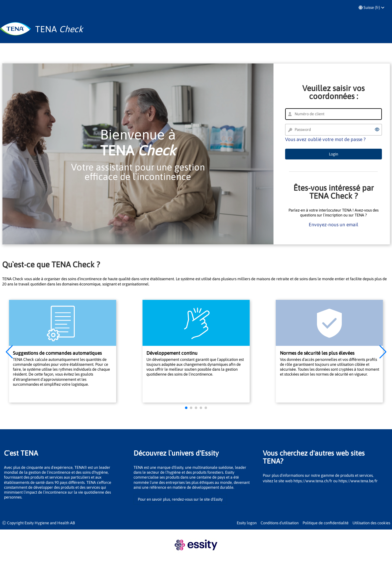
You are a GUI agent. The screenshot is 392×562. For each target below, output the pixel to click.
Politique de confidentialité (326, 523)
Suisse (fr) (371, 8)
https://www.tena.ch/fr (313, 481)
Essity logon (247, 523)
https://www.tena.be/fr (358, 481)
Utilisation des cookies (371, 523)
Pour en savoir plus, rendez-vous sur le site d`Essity (180, 499)
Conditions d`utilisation (280, 523)
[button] (9, 352)
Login (334, 154)
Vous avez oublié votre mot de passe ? (325, 139)
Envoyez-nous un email (334, 224)
